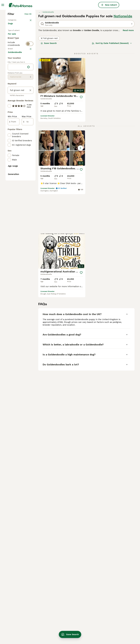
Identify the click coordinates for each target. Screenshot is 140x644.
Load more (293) (18, 167)
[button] (62, 189)
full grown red (49, 79)
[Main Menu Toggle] (3, 5)
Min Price (12, 231)
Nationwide (123, 57)
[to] (28, 236)
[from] (14, 236)
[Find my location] (28, 182)
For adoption (16, 84)
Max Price (27, 231)
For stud (14, 91)
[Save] (81, 138)
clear (29, 107)
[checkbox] (9, 121)
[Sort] (112, 84)
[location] (21, 182)
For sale (14, 77)
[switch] (21, 101)
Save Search (49, 84)
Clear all (28, 55)
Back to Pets (13, 60)
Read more (128, 71)
